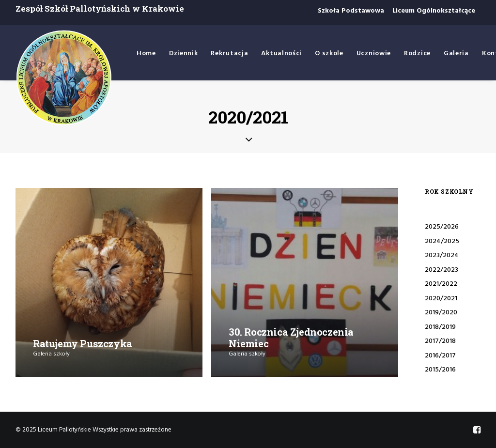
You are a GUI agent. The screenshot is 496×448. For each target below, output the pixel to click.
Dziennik (184, 54)
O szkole (329, 54)
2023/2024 (442, 255)
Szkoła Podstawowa (351, 11)
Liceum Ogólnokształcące (434, 11)
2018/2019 (440, 327)
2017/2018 (440, 341)
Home (146, 54)
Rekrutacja (229, 54)
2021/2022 (441, 284)
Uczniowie (374, 54)
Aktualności (281, 54)
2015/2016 (440, 370)
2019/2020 (441, 313)
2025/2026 (442, 227)
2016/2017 (440, 356)
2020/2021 (441, 299)
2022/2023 (442, 270)
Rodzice (417, 54)
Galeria (456, 54)
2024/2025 (442, 241)
